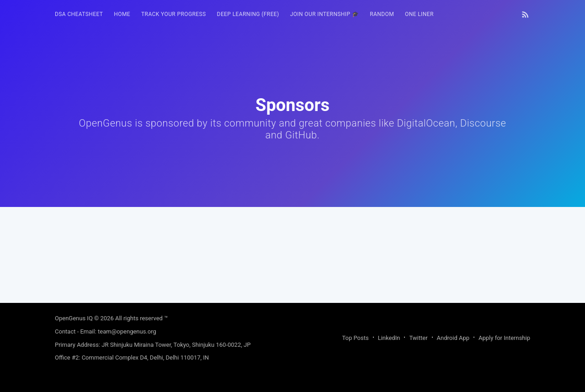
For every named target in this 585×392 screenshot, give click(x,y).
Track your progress (174, 14)
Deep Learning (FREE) (248, 14)
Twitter (418, 338)
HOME (122, 14)
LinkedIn (389, 338)
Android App (453, 338)
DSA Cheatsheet (79, 14)
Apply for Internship (504, 338)
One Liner (419, 14)
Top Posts (355, 338)
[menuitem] (79, 14)
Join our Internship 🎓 (325, 14)
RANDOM (382, 14)
